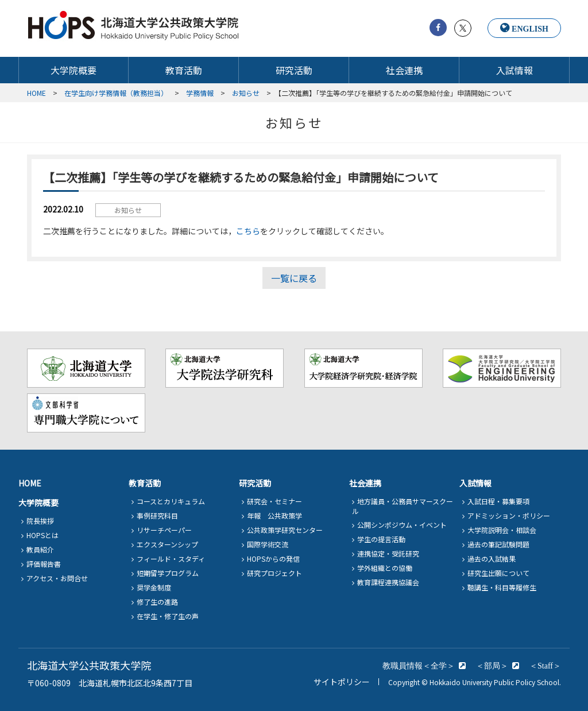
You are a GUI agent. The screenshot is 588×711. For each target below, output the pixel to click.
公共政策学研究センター (285, 530)
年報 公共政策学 (274, 515)
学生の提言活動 (381, 539)
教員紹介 (40, 549)
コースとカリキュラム (171, 501)
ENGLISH (530, 29)
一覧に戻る (294, 278)
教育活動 (184, 70)
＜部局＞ (492, 666)
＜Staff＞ (545, 666)
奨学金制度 (154, 587)
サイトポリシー (342, 682)
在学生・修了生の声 (168, 616)
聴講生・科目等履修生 (502, 587)
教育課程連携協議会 (388, 582)
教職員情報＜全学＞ (419, 666)
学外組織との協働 (385, 568)
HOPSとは (42, 535)
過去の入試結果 (492, 559)
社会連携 (404, 70)
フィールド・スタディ (171, 559)
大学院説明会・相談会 (502, 530)
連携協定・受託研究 (388, 553)
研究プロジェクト (274, 573)
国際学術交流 (268, 544)
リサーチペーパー (164, 530)
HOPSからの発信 (273, 559)
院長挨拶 (40, 521)
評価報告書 (44, 564)
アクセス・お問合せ (57, 578)
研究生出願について (498, 573)
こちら (248, 231)
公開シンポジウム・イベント (402, 525)
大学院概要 (73, 70)
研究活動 (294, 70)
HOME (30, 483)
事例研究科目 (157, 515)
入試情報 (514, 70)
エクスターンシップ (167, 544)
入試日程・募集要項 (498, 501)
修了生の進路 (157, 602)
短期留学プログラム (168, 573)
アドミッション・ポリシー (509, 515)
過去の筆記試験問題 (498, 544)
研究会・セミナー (274, 501)
